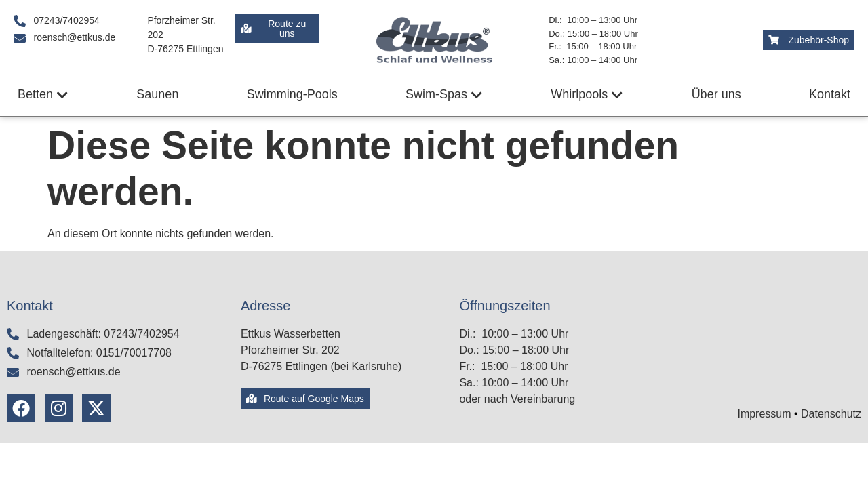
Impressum (764, 414)
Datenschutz (831, 414)
